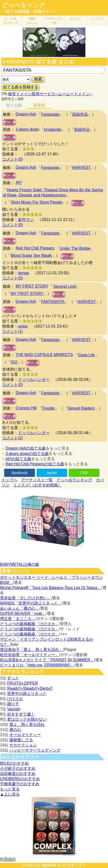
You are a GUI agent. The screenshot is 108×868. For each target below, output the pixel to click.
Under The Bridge (75, 248)
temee (23, 273)
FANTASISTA (53, 302)
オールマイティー (25, 735)
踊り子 (13, 704)
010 (14, 362)
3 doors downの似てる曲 (27, 454)
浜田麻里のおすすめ (18, 774)
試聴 (9, 122)
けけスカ (15, 699)
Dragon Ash (26, 114)
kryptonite (53, 130)
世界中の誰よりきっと (27, 694)
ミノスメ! (97, 19)
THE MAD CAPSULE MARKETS (44, 355)
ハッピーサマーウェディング (35, 750)
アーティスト (54, 21)
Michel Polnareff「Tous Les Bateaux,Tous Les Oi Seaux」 (51, 588)
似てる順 (14, 105)
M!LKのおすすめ (14, 763)
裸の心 (15, 730)
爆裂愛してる (21, 740)
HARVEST (81, 168)
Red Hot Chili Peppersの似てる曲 (35, 464)
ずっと (13, 678)
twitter (52, 473)
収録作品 (80, 114)
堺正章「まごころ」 (18, 619)
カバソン (76, 19)
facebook (20, 473)
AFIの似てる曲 (18, 459)
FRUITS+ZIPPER (23, 683)
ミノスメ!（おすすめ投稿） (37, 485)
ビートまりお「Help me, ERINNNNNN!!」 (37, 665)
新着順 (39, 105)
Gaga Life (86, 355)
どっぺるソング (23, 5)
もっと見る (10, 789)
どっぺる (11, 21)
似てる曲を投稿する (21, 87)
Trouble (48, 408)
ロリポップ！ (74, 865)
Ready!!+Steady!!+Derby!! (30, 688)
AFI (19, 183)
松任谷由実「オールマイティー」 (30, 655)
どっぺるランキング (74, 480)
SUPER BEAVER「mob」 (23, 613)
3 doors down (27, 129)
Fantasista (50, 114)
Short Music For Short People (36, 202)
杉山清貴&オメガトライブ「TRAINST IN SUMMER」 (47, 660)
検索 (38, 79)
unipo (23, 326)
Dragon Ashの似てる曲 (26, 448)
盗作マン (26, 220)
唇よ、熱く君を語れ (27, 724)
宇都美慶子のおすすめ (20, 784)
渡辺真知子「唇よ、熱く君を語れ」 (31, 650)
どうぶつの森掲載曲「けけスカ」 (30, 624)
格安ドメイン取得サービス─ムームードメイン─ (50, 94)
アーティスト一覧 (37, 480)
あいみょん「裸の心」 (20, 608)
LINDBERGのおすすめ (20, 779)
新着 (32, 21)
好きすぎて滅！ (21, 714)
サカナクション (23, 745)
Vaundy (14, 709)
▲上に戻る (10, 794)
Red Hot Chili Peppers (35, 248)
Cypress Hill (26, 408)
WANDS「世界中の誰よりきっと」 (31, 603)
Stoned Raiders (81, 408)
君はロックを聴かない (27, 719)
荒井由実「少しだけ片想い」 (26, 598)
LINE (84, 473)
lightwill (48, 865)
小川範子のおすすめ (18, 768)
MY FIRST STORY (32, 286)
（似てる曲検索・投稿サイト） (30, 11)
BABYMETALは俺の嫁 (20, 564)
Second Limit (65, 286)
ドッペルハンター (34, 379)
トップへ (9, 480)
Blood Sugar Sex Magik (31, 255)
